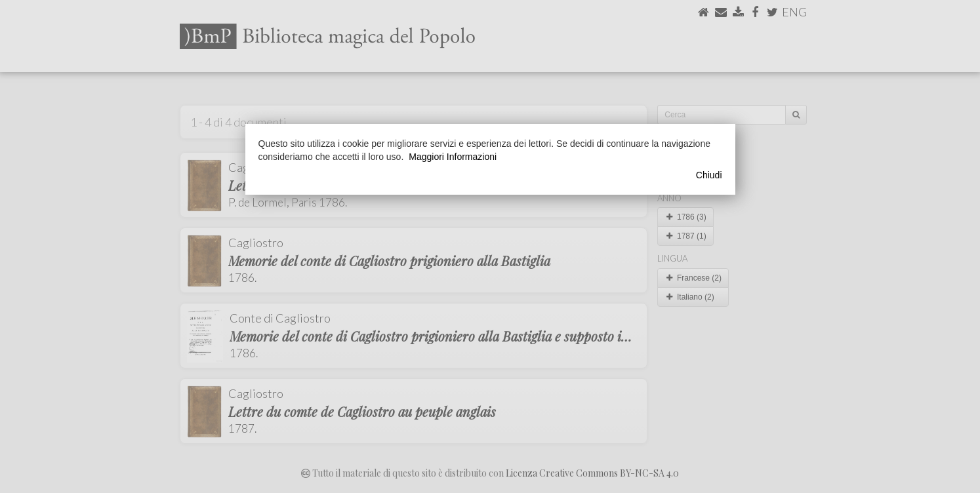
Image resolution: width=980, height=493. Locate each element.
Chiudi (709, 175)
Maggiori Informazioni (453, 157)
